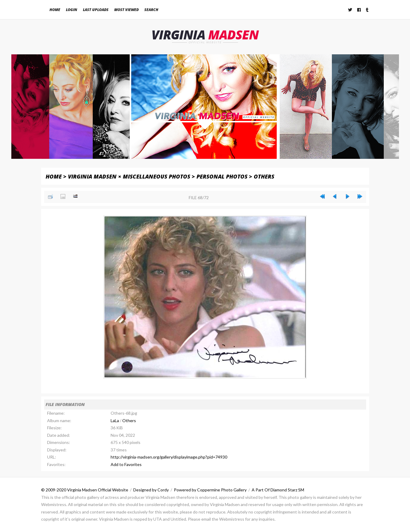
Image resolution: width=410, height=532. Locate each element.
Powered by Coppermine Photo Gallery (210, 490)
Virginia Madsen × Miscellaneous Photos (129, 176)
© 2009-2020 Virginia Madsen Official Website (85, 490)
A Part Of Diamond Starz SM (278, 490)
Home (55, 10)
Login (72, 10)
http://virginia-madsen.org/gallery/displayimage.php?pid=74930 (169, 457)
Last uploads (96, 10)
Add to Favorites (126, 464)
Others (264, 176)
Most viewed (126, 10)
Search (151, 10)
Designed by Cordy (151, 490)
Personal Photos (222, 176)
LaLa (115, 420)
